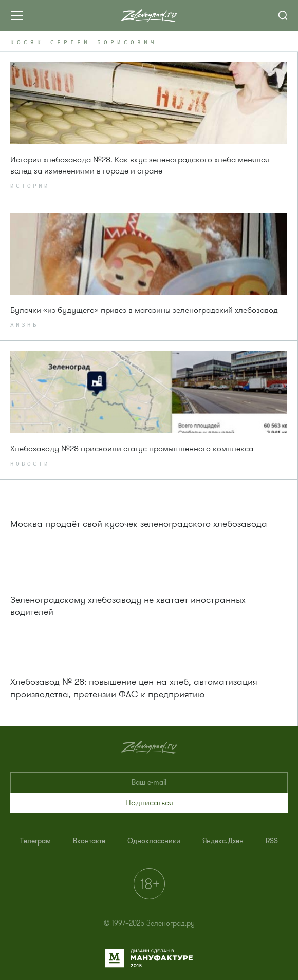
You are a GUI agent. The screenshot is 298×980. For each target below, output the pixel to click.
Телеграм (35, 841)
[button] (149, 803)
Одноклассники (154, 841)
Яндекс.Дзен (223, 841)
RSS (272, 841)
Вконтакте (89, 841)
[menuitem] (35, 841)
